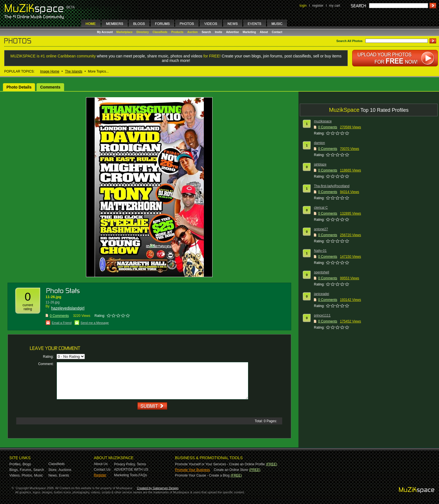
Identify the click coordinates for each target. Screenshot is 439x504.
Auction (192, 32)
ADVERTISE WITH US (131, 470)
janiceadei (321, 294)
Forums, (26, 470)
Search (206, 32)
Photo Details (19, 87)
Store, (53, 470)
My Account (105, 32)
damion (319, 143)
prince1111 (322, 315)
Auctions (65, 470)
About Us (101, 464)
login (303, 6)
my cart (334, 6)
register (318, 6)
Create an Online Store (231, 470)
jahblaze (320, 164)
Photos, (27, 475)
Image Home (50, 71)
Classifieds (160, 32)
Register (100, 475)
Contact (277, 32)
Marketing (249, 32)
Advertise (232, 32)
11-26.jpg (53, 297)
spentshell (321, 272)
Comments (50, 87)
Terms (142, 464)
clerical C (321, 208)
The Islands (74, 71)
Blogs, (14, 470)
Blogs (27, 464)
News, (53, 475)
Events (64, 475)
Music (38, 475)
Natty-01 (320, 251)
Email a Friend (62, 323)
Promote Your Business (192, 470)
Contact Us (102, 470)
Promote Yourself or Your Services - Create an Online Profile (220, 464)
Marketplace (125, 32)
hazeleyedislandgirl (68, 308)
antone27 (321, 229)
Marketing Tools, (126, 475)
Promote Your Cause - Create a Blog (202, 475)
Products (177, 32)
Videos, (15, 475)
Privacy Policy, (125, 464)
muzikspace (323, 121)
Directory (143, 32)
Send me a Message (95, 323)
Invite (218, 32)
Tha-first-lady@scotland (332, 186)
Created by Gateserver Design (158, 488)
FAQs (143, 475)
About (264, 32)
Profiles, (16, 464)
